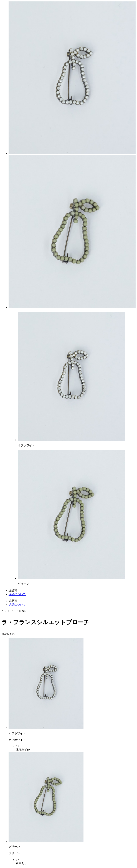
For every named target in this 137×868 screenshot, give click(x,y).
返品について (17, 594)
